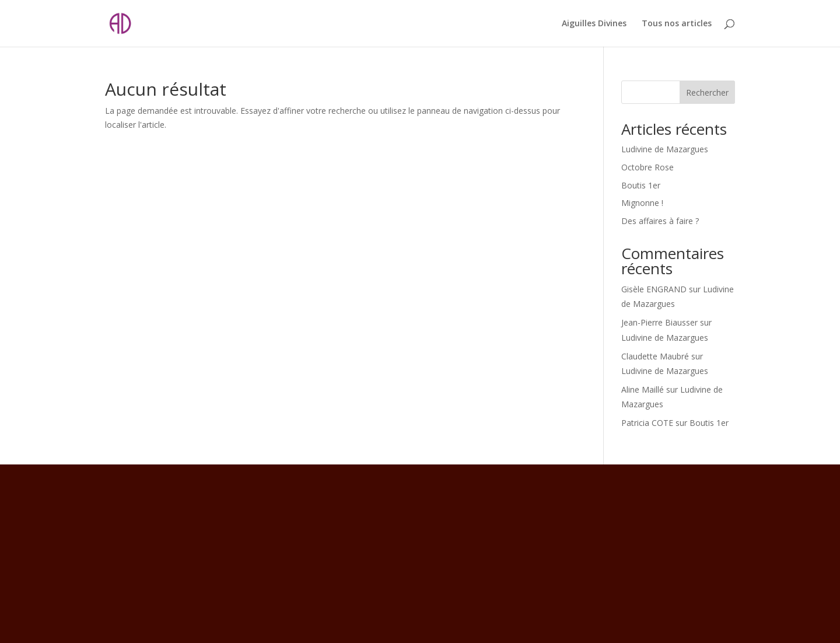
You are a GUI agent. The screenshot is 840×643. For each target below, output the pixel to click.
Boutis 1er (641, 185)
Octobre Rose (647, 167)
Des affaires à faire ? (660, 221)
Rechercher (707, 92)
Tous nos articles (677, 24)
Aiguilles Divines (594, 24)
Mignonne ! (642, 203)
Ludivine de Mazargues (665, 149)
